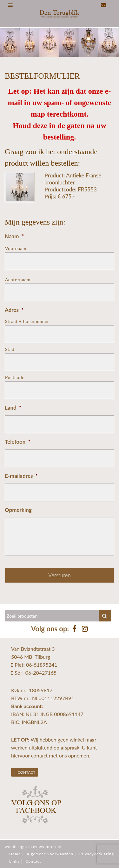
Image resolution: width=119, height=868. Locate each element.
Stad (10, 349)
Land (13, 408)
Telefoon (18, 442)
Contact (25, 772)
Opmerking (18, 510)
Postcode (15, 377)
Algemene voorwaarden (50, 854)
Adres (14, 310)
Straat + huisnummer (27, 321)
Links (14, 861)
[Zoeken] (52, 616)
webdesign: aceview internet (33, 846)
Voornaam (16, 248)
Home (15, 854)
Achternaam (18, 280)
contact (39, 755)
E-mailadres (21, 476)
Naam (14, 236)
